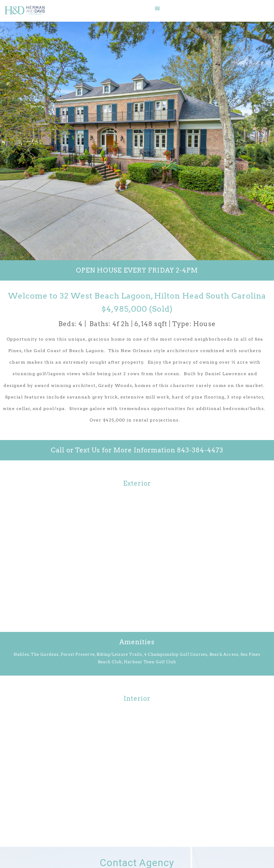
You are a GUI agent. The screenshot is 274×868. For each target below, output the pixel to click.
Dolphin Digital (200, 856)
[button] (157, 8)
